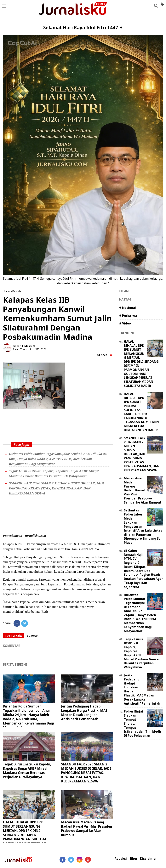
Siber (133, 859)
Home (6, 291)
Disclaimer (148, 859)
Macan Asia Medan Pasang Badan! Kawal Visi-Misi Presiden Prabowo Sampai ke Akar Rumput (87, 829)
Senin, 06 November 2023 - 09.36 (29, 349)
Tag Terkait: (13, 636)
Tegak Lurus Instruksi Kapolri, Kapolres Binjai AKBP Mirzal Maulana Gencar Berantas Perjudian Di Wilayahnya (27, 771)
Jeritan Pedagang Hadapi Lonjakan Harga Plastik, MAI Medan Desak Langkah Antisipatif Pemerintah (84, 713)
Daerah (17, 291)
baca (102, 355)
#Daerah (32, 636)
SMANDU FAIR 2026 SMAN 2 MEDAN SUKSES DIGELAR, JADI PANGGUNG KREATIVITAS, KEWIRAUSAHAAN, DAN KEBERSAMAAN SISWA (56, 488)
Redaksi (121, 859)
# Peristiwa (128, 316)
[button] (162, 3)
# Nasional (127, 308)
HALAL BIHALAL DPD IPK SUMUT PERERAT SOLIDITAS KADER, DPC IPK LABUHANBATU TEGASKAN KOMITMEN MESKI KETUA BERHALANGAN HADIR (141, 412)
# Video (125, 323)
